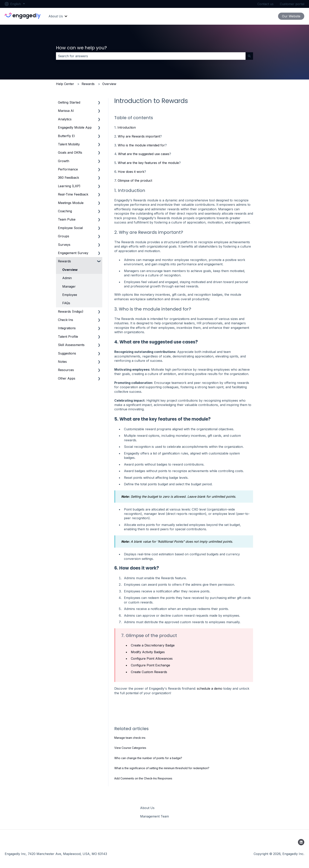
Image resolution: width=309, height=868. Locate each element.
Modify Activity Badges (148, 652)
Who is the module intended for (141, 145)
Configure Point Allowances (152, 658)
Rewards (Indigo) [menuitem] (71, 311)
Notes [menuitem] (62, 362)
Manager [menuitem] (69, 286)
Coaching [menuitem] (65, 211)
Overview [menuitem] (70, 270)
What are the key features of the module (148, 163)
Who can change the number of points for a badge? (148, 758)
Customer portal (292, 4)
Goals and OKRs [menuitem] (70, 152)
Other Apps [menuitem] (67, 378)
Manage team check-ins (130, 738)
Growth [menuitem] (64, 161)
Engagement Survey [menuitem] (73, 253)
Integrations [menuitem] (67, 328)
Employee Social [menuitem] (70, 228)
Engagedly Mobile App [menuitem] (75, 127)
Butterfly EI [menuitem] (66, 136)
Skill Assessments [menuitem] (71, 345)
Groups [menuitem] (64, 236)
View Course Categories (130, 748)
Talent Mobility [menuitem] (69, 144)
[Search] (249, 56)
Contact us (265, 4)
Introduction (127, 127)
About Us (56, 16)
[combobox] (151, 56)
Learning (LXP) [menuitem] (69, 186)
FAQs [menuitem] (66, 303)
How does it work (131, 172)
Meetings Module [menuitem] (71, 203)
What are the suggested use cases (144, 154)
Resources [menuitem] (66, 370)
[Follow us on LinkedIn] (301, 842)
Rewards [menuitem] (64, 261)
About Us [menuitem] (147, 808)
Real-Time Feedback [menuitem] (73, 194)
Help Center (65, 84)
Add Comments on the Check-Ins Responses (143, 778)
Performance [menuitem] (68, 169)
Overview (109, 84)
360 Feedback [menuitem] (68, 178)
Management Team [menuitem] (154, 816)
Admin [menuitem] (67, 278)
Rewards (88, 84)
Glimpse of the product (135, 181)
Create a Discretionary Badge (153, 645)
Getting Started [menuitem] (69, 102)
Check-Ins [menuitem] (66, 320)
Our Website (291, 16)
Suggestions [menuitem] (67, 353)
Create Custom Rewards (149, 672)
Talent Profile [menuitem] (68, 337)
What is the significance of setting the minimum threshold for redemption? (162, 768)
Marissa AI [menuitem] (66, 111)
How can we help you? (81, 48)
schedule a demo (210, 688)
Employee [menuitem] (70, 295)
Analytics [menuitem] (65, 119)
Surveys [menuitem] (64, 245)
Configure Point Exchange (150, 665)
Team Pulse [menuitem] (67, 219)
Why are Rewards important (139, 136)
